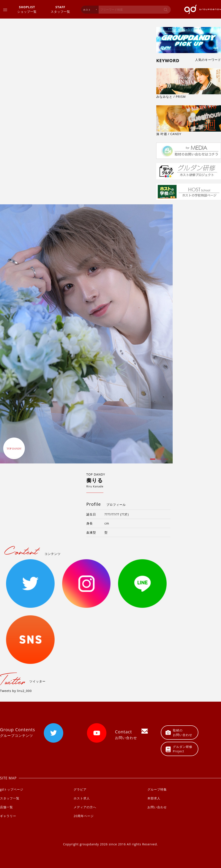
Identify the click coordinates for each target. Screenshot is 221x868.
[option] (86, 334)
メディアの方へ (85, 807)
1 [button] (152, 461)
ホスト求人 (82, 798)
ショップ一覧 (27, 9)
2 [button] (159, 461)
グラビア (80, 789)
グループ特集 (157, 789)
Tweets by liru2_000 (16, 691)
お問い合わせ (157, 807)
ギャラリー (8, 816)
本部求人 (154, 798)
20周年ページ (84, 816)
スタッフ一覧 (60, 9)
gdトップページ (12, 789)
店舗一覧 (6, 807)
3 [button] (165, 461)
